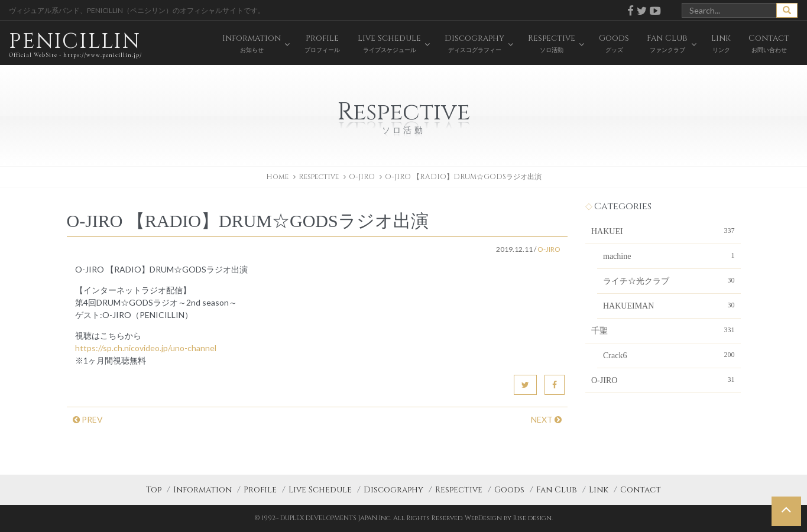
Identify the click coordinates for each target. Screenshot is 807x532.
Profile (260, 490)
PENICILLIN (75, 44)
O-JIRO (362, 177)
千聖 (663, 330)
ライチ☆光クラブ (669, 280)
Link (599, 490)
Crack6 (669, 355)
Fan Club (557, 490)
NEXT (546, 419)
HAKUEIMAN (669, 305)
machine (669, 255)
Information (202, 490)
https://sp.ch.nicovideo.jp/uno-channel (146, 348)
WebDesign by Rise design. (509, 518)
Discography (393, 490)
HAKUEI (663, 231)
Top (154, 490)
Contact (641, 490)
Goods (509, 490)
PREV (88, 419)
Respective (459, 490)
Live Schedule (320, 490)
